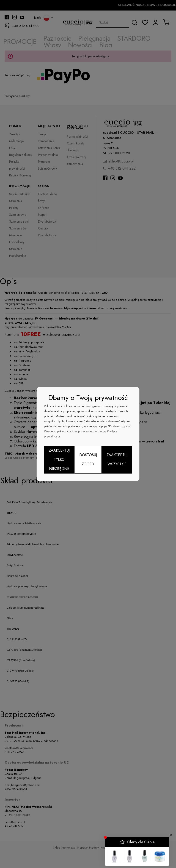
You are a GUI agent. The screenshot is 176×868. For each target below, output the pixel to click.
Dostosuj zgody (88, 459)
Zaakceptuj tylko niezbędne (59, 459)
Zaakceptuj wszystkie (117, 459)
